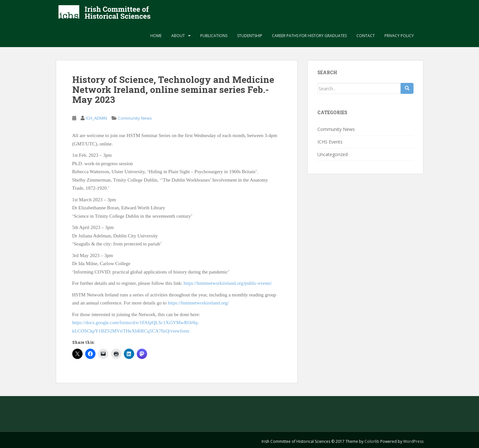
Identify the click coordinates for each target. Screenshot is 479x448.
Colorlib (372, 441)
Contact (366, 36)
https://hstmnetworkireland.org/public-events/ (228, 283)
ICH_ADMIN (96, 118)
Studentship (250, 36)
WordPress (413, 441)
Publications (214, 36)
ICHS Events (330, 142)
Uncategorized (333, 154)
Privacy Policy (399, 36)
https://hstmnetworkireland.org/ (198, 303)
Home (156, 36)
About (178, 36)
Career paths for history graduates (309, 36)
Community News (135, 118)
